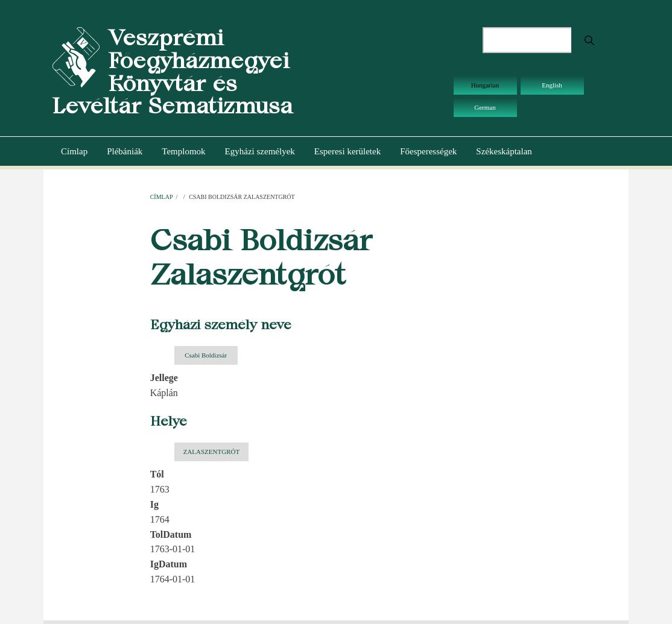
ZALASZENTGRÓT (212, 452)
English (552, 85)
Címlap (74, 151)
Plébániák (125, 151)
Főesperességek (428, 151)
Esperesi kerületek (347, 151)
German (485, 107)
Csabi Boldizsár (206, 355)
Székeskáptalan (504, 151)
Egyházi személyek (260, 151)
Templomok (183, 151)
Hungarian (485, 85)
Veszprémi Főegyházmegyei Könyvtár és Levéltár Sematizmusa (173, 72)
